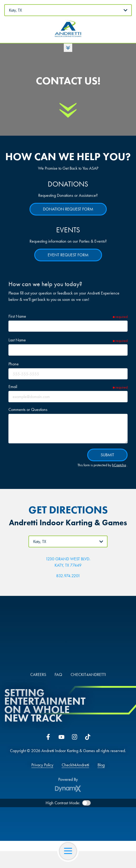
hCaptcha (119, 465)
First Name (17, 316)
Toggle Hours (68, 48)
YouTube (61, 737)
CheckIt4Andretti (75, 765)
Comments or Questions (28, 410)
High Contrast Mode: (63, 803)
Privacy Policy (42, 765)
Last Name (17, 340)
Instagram (75, 737)
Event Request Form (68, 255)
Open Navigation (70, 851)
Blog (101, 765)
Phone (14, 364)
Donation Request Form (68, 209)
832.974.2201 (68, 576)
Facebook (48, 737)
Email (13, 387)
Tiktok (88, 737)
